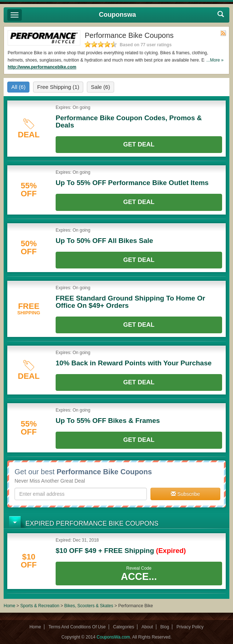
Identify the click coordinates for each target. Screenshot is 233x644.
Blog (165, 627)
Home (9, 606)
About (147, 627)
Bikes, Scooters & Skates (89, 606)
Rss (223, 33)
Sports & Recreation (40, 606)
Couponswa (117, 15)
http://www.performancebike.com (42, 67)
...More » (215, 60)
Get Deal (139, 144)
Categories (124, 627)
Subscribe (185, 494)
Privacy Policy (190, 627)
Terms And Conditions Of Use (77, 627)
